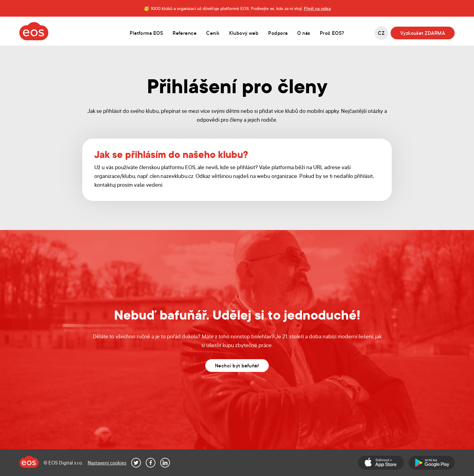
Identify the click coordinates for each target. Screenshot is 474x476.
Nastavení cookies (107, 463)
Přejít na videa (317, 8)
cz (381, 33)
